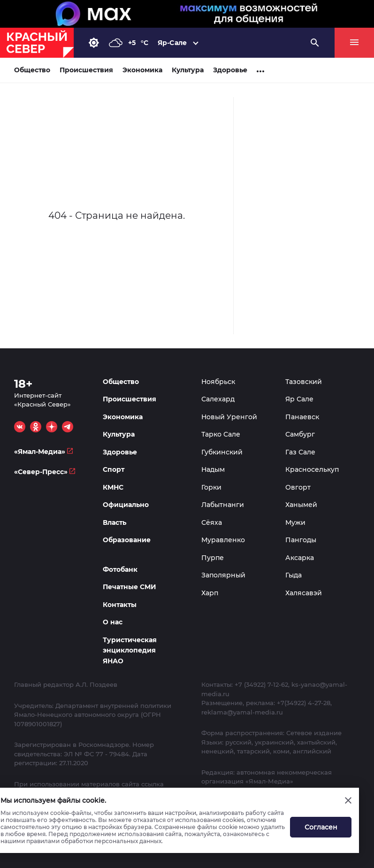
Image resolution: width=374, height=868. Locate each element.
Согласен (321, 827)
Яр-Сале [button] (172, 43)
